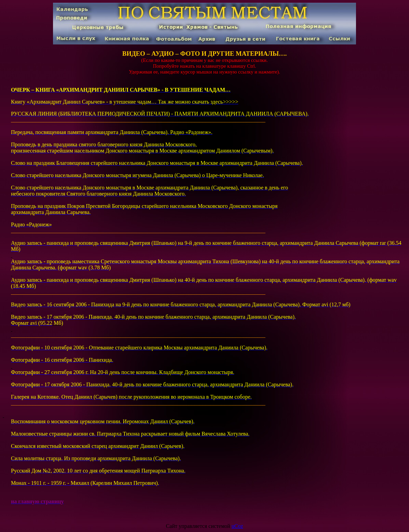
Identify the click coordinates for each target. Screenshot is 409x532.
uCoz (237, 526)
